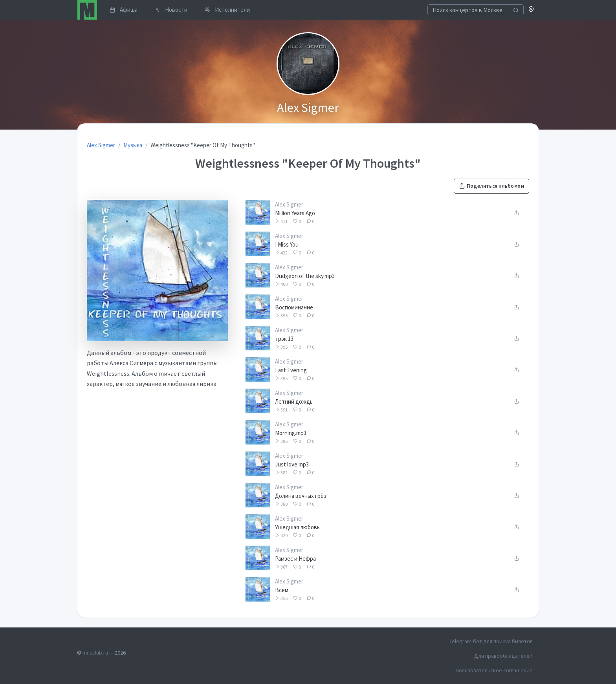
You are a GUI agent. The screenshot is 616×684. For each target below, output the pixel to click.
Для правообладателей (503, 656)
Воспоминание (294, 307)
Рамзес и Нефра (295, 559)
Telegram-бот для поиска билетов (491, 641)
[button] (531, 10)
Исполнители (227, 10)
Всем (282, 590)
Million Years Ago (295, 213)
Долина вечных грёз (301, 496)
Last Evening (291, 370)
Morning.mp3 (291, 433)
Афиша (124, 10)
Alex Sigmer (289, 204)
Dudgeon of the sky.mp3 (305, 276)
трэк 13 (284, 339)
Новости (171, 10)
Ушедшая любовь (297, 527)
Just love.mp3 (292, 464)
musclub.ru (95, 653)
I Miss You (287, 244)
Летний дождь (294, 401)
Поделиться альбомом (491, 186)
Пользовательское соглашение (494, 670)
